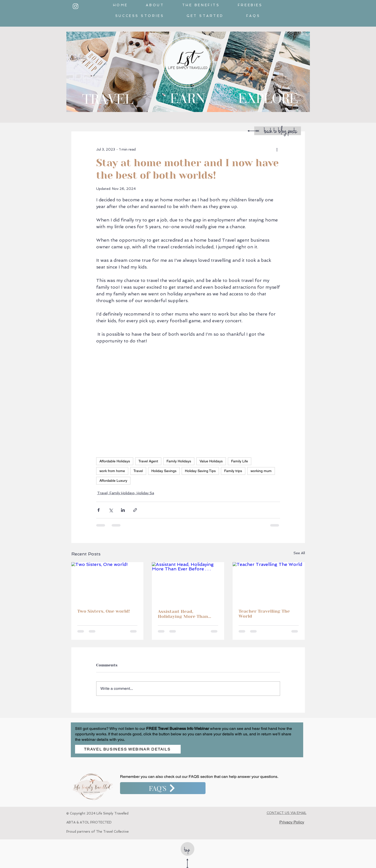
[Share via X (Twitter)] (111, 510)
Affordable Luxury (113, 481)
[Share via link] (135, 510)
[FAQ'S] (163, 788)
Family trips (233, 471)
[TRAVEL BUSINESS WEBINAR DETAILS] (128, 749)
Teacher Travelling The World (264, 614)
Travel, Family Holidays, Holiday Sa (126, 493)
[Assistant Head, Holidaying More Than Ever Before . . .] (188, 583)
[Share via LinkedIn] (123, 510)
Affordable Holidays (115, 461)
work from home (112, 471)
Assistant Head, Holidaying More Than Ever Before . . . (183, 614)
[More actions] (277, 149)
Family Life (240, 461)
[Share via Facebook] (99, 510)
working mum (261, 471)
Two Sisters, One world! (104, 611)
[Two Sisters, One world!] (107, 582)
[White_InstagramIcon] (76, 6)
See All (299, 553)
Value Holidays (211, 461)
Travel (138, 471)
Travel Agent (148, 461)
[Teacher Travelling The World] (269, 582)
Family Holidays (179, 461)
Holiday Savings (164, 471)
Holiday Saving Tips (200, 471)
